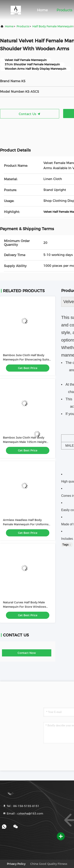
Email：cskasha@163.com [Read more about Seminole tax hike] (23, 814)
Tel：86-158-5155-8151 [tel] (21, 806)
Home (43, 10)
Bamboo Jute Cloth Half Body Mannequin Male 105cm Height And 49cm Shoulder (25, 442)
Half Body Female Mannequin (53, 26)
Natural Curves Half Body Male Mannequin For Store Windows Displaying (25, 607)
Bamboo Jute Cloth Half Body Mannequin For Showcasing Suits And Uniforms (26, 360)
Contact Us (30, 114)
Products (64, 10)
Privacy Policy (16, 864)
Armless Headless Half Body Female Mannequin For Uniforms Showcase (26, 524)
